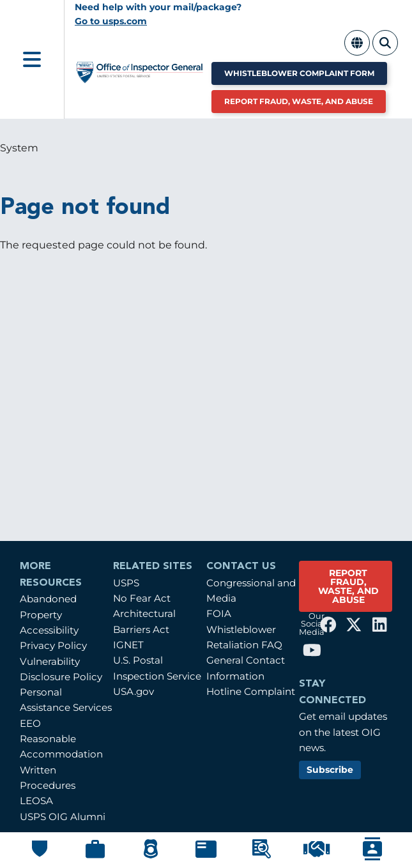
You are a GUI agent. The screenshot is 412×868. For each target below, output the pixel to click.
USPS (126, 583)
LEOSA (36, 801)
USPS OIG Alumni (63, 817)
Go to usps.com (111, 21)
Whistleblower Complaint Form (299, 73)
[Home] (140, 77)
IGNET (128, 645)
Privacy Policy (53, 645)
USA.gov (134, 691)
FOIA (219, 613)
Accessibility (49, 630)
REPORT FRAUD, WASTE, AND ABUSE (348, 586)
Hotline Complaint (251, 691)
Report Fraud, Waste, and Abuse (299, 101)
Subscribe (330, 770)
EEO (30, 723)
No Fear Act (142, 598)
